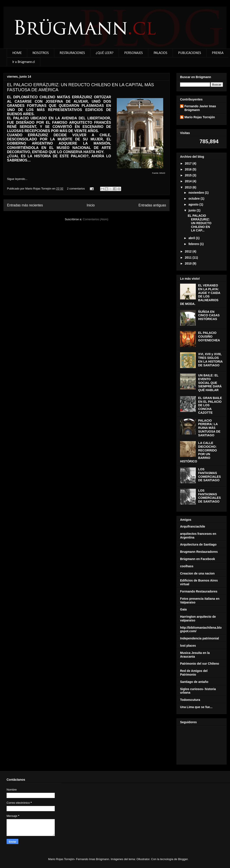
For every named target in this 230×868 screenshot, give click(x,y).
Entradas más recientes (25, 205)
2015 (189, 175)
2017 (189, 163)
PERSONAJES (134, 53)
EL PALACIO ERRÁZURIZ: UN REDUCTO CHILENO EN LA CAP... (200, 223)
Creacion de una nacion (197, 573)
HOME (17, 53)
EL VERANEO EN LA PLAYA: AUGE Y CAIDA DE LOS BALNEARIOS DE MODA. (200, 295)
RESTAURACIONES (72, 53)
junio (192, 210)
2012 (189, 251)
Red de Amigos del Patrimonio (194, 673)
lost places (188, 646)
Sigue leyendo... (17, 179)
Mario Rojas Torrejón (39, 189)
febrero (194, 244)
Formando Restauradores (199, 591)
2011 (189, 258)
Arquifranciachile (193, 526)
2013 (189, 187)
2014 (189, 181)
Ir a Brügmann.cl (24, 62)
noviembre (197, 193)
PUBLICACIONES (190, 53)
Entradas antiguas (152, 205)
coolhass (187, 566)
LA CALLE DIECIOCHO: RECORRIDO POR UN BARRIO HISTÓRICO (198, 452)
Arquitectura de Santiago (198, 544)
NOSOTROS (41, 53)
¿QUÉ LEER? (105, 53)
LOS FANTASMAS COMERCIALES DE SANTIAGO (210, 475)
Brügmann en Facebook (197, 559)
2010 (189, 263)
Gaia (183, 609)
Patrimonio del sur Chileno (200, 664)
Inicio (91, 205)
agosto (194, 204)
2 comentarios (76, 189)
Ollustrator (143, 859)
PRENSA (218, 53)
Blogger (183, 859)
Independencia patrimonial (199, 638)
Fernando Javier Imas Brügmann (200, 108)
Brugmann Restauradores (199, 552)
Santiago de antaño (194, 682)
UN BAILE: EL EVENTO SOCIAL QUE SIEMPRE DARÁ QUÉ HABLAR (210, 383)
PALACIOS (160, 53)
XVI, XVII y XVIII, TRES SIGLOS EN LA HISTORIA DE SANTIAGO (211, 360)
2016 (189, 169)
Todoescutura (190, 700)
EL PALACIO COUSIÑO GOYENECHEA (209, 336)
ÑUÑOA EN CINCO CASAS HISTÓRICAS (209, 315)
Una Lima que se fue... (196, 707)
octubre (194, 199)
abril (192, 238)
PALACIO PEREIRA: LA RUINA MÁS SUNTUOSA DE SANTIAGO (209, 428)
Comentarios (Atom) (96, 219)
